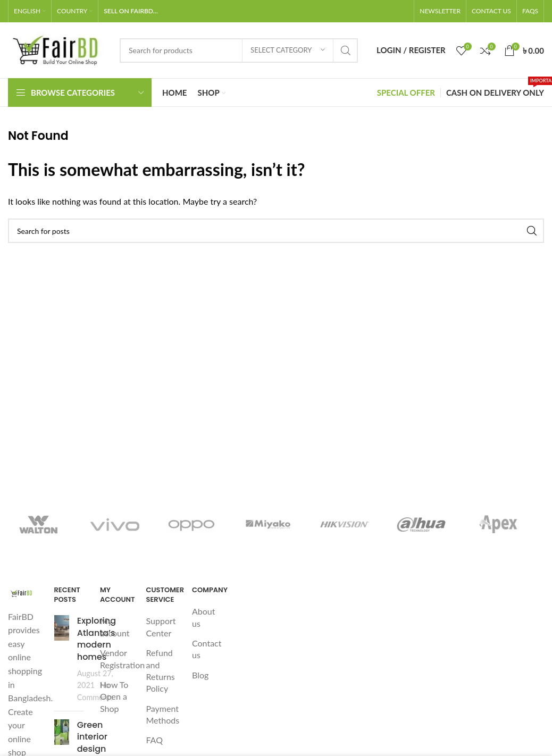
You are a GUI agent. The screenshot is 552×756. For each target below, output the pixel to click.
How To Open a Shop (114, 696)
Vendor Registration (122, 658)
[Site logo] (58, 49)
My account (115, 627)
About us (204, 617)
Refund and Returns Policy (161, 670)
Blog (200, 675)
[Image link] (23, 592)
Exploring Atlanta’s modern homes (97, 639)
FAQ (154, 740)
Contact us (207, 649)
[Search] (239, 51)
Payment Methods (163, 714)
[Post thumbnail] (62, 659)
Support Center (161, 627)
